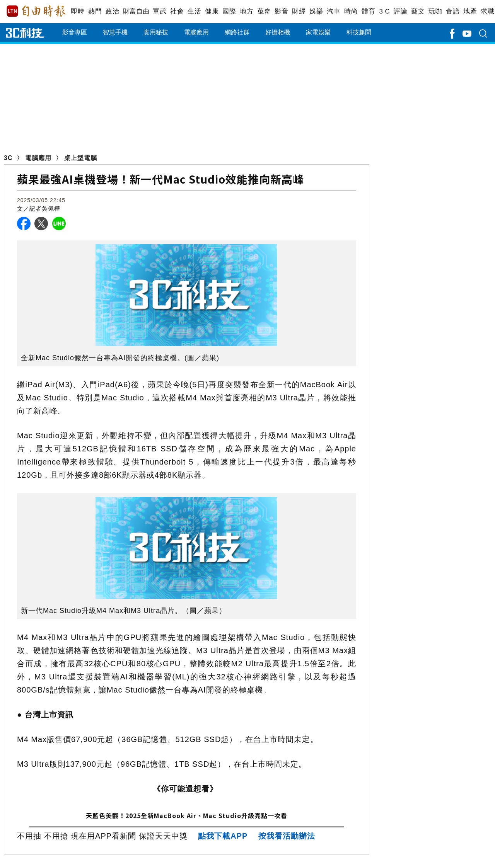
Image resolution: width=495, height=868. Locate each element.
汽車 (334, 11)
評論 (400, 11)
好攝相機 (278, 32)
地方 (247, 11)
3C (8, 158)
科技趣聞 (359, 32)
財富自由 (136, 11)
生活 (194, 11)
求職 (487, 11)
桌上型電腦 (81, 158)
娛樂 (316, 11)
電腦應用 (196, 32)
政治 (112, 11)
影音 (281, 11)
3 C (384, 11)
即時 (78, 11)
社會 (177, 11)
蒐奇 (264, 11)
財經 (299, 11)
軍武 (160, 11)
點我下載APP (223, 836)
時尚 (351, 11)
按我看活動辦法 (287, 836)
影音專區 (75, 32)
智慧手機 (115, 32)
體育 (368, 11)
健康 (212, 11)
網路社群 (237, 32)
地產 (470, 11)
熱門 (95, 11)
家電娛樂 (318, 32)
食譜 (453, 11)
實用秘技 (156, 32)
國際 (229, 11)
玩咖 (435, 11)
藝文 (418, 11)
